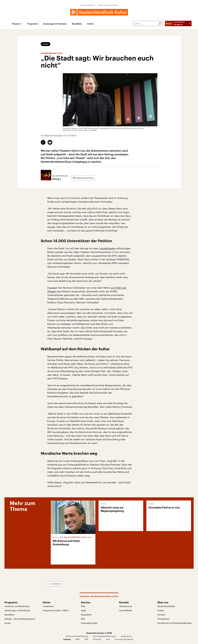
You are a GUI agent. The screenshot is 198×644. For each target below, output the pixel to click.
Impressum (126, 636)
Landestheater (107, 248)
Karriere (161, 615)
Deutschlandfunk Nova (108, 5)
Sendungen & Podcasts (55, 24)
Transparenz (164, 619)
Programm (33, 24)
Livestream (48, 606)
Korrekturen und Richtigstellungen (175, 623)
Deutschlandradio (166, 606)
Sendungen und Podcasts (17, 610)
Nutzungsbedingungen (104, 636)
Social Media (125, 610)
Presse (161, 610)
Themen (16, 24)
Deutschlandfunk (87, 5)
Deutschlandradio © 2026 (99, 633)
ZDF (86, 639)
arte (108, 639)
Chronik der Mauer (124, 639)
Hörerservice (126, 606)
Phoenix (97, 639)
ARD (77, 639)
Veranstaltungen (89, 623)
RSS (83, 619)
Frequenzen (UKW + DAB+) (56, 610)
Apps (83, 610)
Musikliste (77, 24)
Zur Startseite (55, 584)
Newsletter (86, 615)
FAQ (83, 606)
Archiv (90, 24)
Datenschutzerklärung (77, 636)
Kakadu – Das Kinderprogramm (20, 619)
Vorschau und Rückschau (17, 606)
